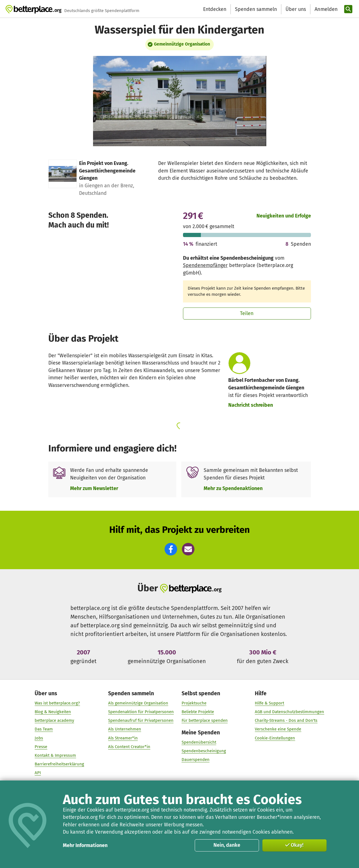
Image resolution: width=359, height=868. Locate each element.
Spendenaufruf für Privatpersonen (141, 721)
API (38, 773)
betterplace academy (54, 721)
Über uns (296, 9)
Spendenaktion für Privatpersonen (141, 712)
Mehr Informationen (85, 845)
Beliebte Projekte (198, 712)
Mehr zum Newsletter (94, 488)
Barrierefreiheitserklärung (59, 764)
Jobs (39, 738)
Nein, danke (227, 845)
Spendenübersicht (199, 742)
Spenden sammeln (256, 9)
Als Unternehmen (125, 729)
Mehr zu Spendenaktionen (233, 488)
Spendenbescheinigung (204, 751)
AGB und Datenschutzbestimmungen (290, 712)
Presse (41, 747)
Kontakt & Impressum (55, 755)
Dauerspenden (196, 760)
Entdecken (215, 9)
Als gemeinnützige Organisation (138, 703)
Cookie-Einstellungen (275, 738)
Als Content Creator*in (129, 747)
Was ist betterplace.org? (57, 703)
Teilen (247, 313)
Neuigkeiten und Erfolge (284, 216)
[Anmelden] (325, 9)
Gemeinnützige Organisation (182, 44)
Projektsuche (194, 703)
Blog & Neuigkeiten (53, 712)
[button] (171, 549)
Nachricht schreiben (251, 405)
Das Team (44, 729)
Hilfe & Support (270, 703)
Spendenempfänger (205, 265)
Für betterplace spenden (205, 721)
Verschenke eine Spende (278, 729)
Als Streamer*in (123, 738)
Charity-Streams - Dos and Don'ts (286, 721)
